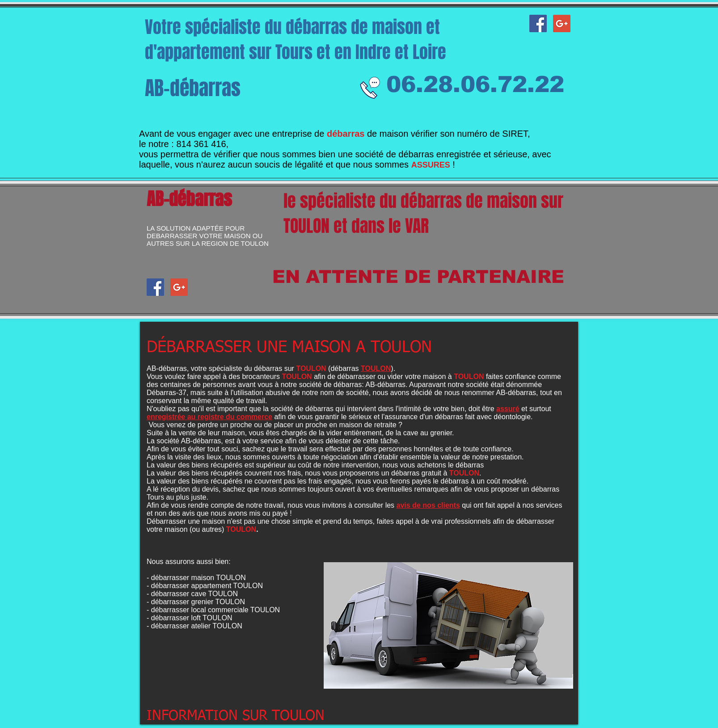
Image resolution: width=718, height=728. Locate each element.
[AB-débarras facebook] (538, 23)
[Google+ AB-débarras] (562, 23)
